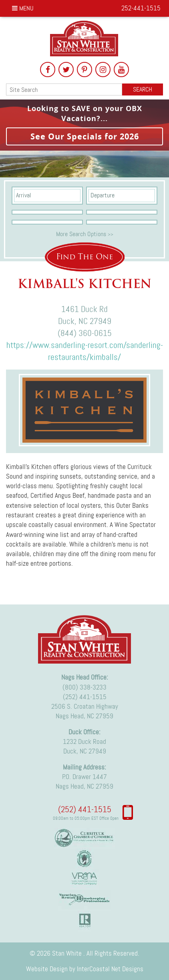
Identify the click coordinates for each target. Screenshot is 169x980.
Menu (23, 8)
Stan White (85, 38)
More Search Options (85, 234)
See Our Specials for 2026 (85, 136)
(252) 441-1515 (85, 697)
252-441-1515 (141, 8)
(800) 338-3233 (84, 687)
